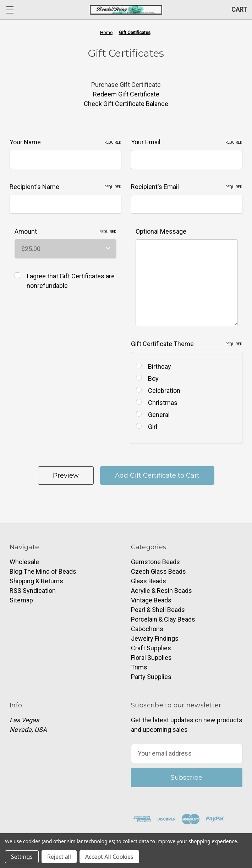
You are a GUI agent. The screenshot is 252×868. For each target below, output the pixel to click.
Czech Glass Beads (158, 571)
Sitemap (21, 600)
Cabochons (147, 629)
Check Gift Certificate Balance (126, 104)
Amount (66, 231)
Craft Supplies (151, 648)
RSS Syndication (33, 591)
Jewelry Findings (155, 638)
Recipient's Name (65, 187)
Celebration (164, 391)
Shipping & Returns (36, 581)
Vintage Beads (151, 600)
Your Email (187, 142)
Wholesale (24, 562)
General (159, 415)
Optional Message (161, 231)
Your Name (65, 142)
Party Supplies (151, 677)
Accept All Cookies (109, 857)
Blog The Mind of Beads (43, 571)
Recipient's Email (187, 187)
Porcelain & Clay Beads (163, 619)
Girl (153, 427)
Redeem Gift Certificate (126, 94)
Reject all (59, 857)
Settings (22, 857)
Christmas (163, 403)
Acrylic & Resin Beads (161, 591)
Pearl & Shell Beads (158, 610)
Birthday (160, 366)
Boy (153, 379)
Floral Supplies (151, 658)
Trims (139, 667)
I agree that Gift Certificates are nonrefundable (71, 281)
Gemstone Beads (155, 562)
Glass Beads (149, 581)
